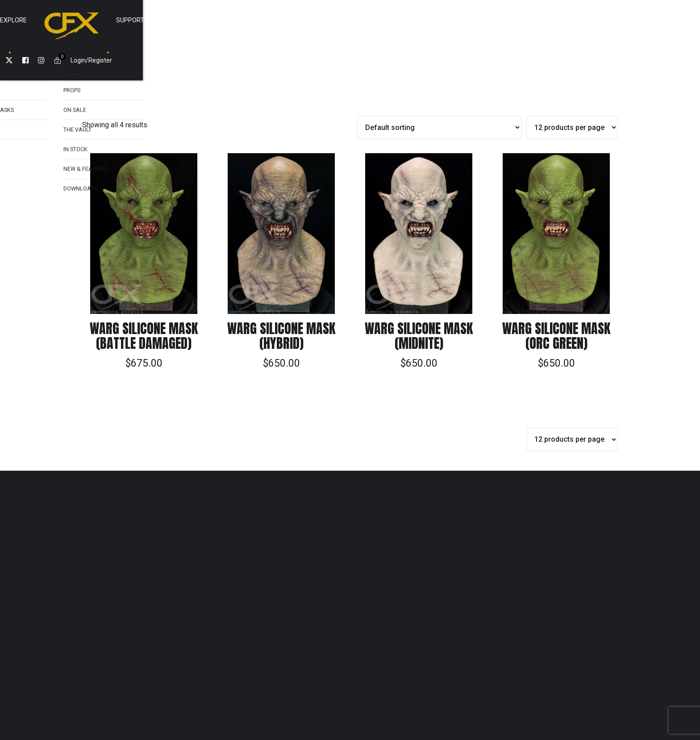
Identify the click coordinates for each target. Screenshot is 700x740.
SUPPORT (409, 20)
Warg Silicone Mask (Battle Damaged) (144, 296)
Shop (252, 20)
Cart (449, 20)
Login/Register (565, 20)
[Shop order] (439, 87)
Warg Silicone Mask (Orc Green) (556, 296)
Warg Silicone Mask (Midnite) (419, 296)
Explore (292, 20)
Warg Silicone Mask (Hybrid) (281, 296)
